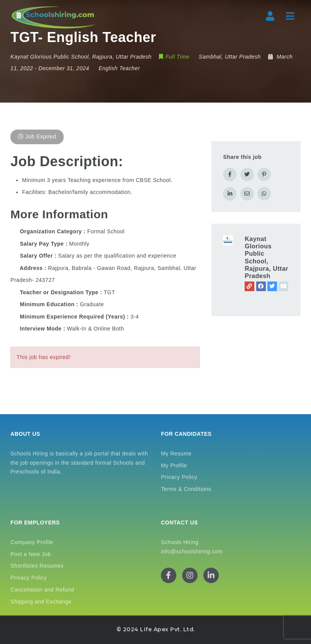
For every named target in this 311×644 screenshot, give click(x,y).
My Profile (174, 465)
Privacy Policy (179, 477)
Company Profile (32, 542)
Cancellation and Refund (42, 590)
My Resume (176, 453)
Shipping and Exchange (41, 602)
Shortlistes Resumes (37, 566)
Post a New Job (31, 554)
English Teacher (119, 68)
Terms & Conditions (186, 489)
